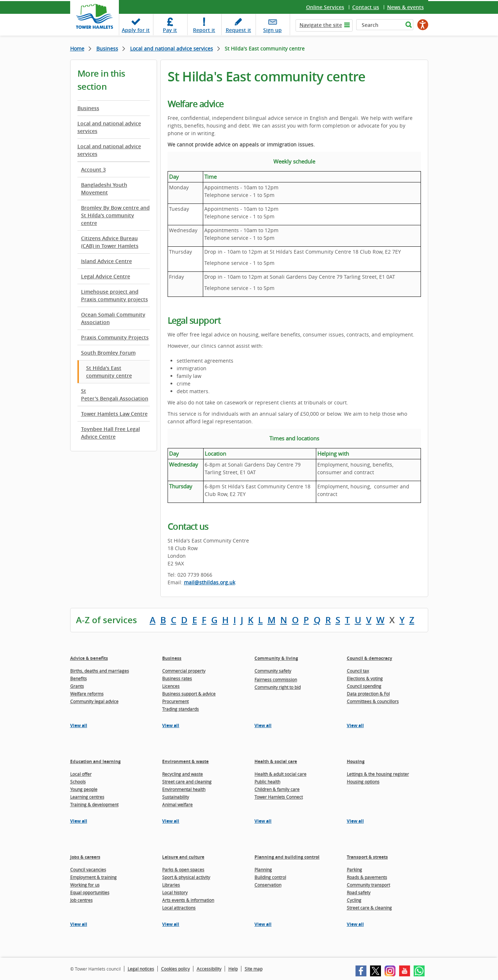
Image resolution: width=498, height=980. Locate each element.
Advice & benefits (89, 658)
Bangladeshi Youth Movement (104, 189)
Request (238, 30)
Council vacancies (88, 870)
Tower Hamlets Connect (279, 797)
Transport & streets (367, 857)
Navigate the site (321, 25)
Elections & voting (365, 678)
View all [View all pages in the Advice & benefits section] (79, 725)
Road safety (359, 892)
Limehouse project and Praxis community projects (115, 295)
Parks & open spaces (183, 870)
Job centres (81, 900)
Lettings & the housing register (378, 774)
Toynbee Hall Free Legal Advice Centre (111, 433)
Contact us (366, 7)
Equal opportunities (90, 892)
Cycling (354, 900)
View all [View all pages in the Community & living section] (263, 725)
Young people (84, 789)
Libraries (171, 885)
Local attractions (179, 908)
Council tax (358, 671)
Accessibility (209, 969)
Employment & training (93, 877)
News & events (405, 7)
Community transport (368, 885)
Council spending (364, 686)
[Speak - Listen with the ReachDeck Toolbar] (423, 25)
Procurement (175, 701)
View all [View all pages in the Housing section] (355, 821)
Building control (270, 877)
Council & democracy (370, 658)
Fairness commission (276, 679)
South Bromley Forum (108, 353)
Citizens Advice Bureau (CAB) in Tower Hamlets (110, 242)
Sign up (272, 30)
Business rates (177, 678)
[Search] (380, 25)
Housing (356, 761)
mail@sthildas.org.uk (210, 582)
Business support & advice (189, 694)
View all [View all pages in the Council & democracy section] (355, 725)
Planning (263, 870)
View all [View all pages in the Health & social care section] (263, 821)
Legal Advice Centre (106, 276)
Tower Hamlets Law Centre (114, 414)
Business (107, 49)
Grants (77, 686)
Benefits (79, 678)
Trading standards (180, 709)
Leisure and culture (183, 857)
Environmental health (184, 789)
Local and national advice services (172, 49)
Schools (78, 782)
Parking (354, 870)
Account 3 (93, 170)
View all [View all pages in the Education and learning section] (79, 821)
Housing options (363, 782)
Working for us (85, 885)
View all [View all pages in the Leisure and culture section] (171, 924)
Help (233, 969)
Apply (136, 30)
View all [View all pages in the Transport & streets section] (355, 924)
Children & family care (277, 789)
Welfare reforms (87, 694)
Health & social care (276, 761)
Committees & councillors (373, 701)
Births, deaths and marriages (100, 671)
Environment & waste (185, 761)
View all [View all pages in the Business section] (171, 725)
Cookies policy (175, 969)
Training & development (94, 804)
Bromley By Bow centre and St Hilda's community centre (115, 215)
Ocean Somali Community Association (113, 318)
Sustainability (176, 797)
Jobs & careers (85, 857)
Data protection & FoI (368, 694)
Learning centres (87, 797)
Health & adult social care (280, 774)
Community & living (276, 658)
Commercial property (184, 671)
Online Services (325, 7)
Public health (267, 782)
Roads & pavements (367, 877)
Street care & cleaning (369, 908)
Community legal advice (94, 701)
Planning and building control (287, 857)
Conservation (268, 885)
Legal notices (141, 969)
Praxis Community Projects (115, 337)
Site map (254, 969)
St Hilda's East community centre (109, 372)
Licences (171, 686)
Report (204, 30)
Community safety (273, 671)
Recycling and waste (182, 774)
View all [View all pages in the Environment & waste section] (171, 821)
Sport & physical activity (186, 877)
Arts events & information (188, 900)
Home (77, 49)
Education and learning (95, 761)
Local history (175, 892)
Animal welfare (177, 804)
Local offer (81, 774)
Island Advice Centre (107, 261)
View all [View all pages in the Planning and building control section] (263, 924)
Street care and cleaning (187, 782)
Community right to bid (278, 687)
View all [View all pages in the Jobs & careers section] (79, 924)
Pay (170, 30)
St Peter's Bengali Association (115, 395)
